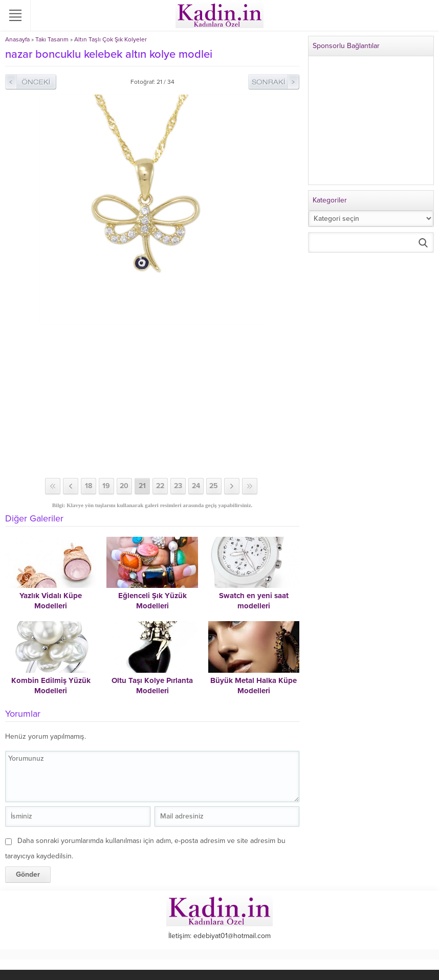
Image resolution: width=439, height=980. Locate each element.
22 (160, 486)
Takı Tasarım (52, 39)
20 (124, 486)
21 (142, 486)
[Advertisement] (152, 401)
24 (196, 486)
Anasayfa (17, 39)
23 (178, 486)
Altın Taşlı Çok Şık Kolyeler (111, 39)
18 (89, 486)
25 (214, 486)
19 (106, 486)
